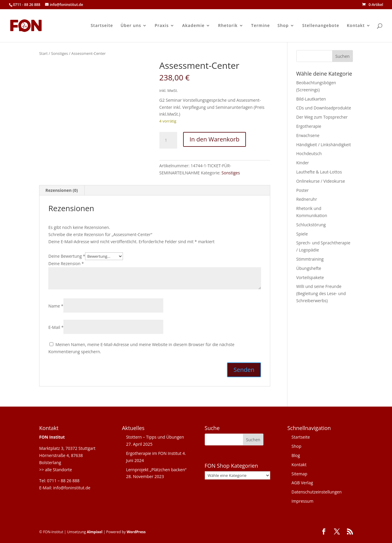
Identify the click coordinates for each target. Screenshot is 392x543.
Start (43, 53)
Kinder (303, 163)
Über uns (131, 26)
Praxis (162, 26)
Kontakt (356, 26)
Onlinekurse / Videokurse (321, 181)
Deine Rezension (66, 263)
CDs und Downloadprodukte (324, 108)
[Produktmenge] (168, 140)
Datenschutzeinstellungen (317, 492)
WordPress (136, 532)
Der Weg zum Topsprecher (322, 117)
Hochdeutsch (309, 153)
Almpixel (95, 532)
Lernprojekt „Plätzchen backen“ (156, 470)
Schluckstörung (311, 225)
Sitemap (299, 474)
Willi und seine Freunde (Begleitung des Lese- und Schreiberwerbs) (321, 293)
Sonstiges (59, 53)
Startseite (102, 26)
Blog (296, 455)
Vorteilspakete (310, 277)
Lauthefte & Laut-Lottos (319, 172)
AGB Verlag (302, 483)
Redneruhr (307, 199)
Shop (283, 26)
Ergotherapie (309, 126)
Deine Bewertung (67, 256)
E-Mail (56, 327)
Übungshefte (309, 268)
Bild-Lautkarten (311, 99)
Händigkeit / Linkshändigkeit (324, 145)
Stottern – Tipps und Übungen (155, 437)
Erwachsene (308, 135)
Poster (303, 190)
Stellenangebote (321, 26)
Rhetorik (228, 26)
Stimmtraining (310, 259)
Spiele (302, 234)
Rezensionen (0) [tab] (62, 190)
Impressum (303, 501)
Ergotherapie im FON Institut (154, 453)
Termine (261, 26)
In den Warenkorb (215, 139)
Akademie (193, 26)
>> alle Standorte (56, 470)
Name (56, 306)
